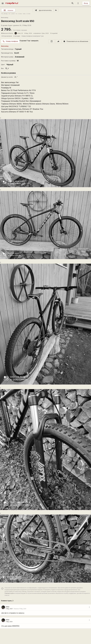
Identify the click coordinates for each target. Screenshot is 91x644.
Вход (86, 3)
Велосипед (5, 18)
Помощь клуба (9, 593)
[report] (76, 41)
